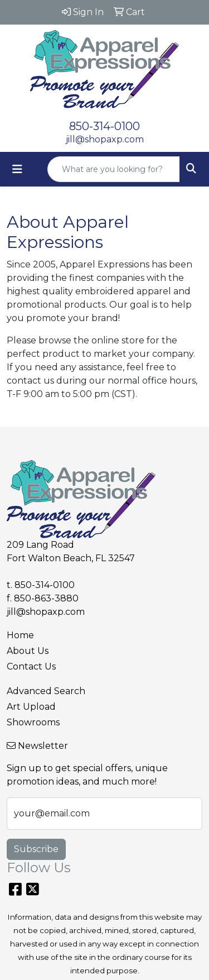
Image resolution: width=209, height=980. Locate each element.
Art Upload (31, 707)
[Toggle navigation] (17, 169)
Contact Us (31, 666)
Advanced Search (46, 691)
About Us (28, 651)
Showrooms (33, 722)
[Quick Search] (114, 169)
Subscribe (36, 849)
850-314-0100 (104, 126)
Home (20, 635)
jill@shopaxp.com (105, 139)
